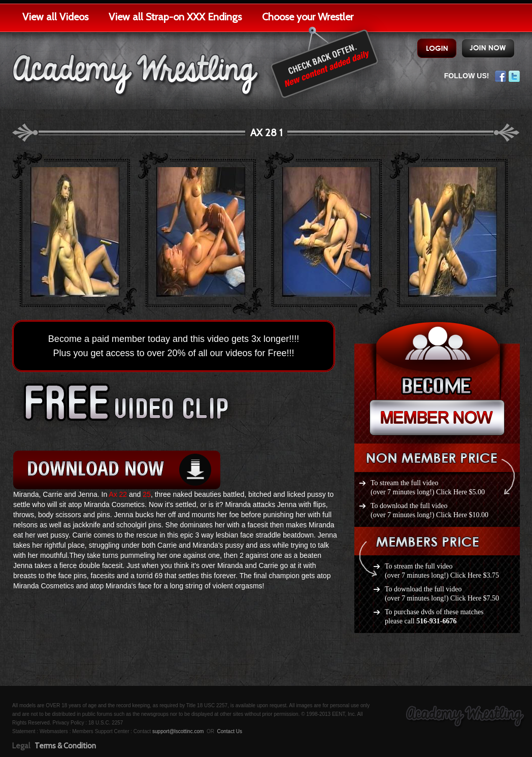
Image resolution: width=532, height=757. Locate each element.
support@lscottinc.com (178, 731)
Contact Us (229, 731)
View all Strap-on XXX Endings (175, 17)
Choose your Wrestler (308, 17)
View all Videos (55, 17)
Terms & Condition (65, 746)
